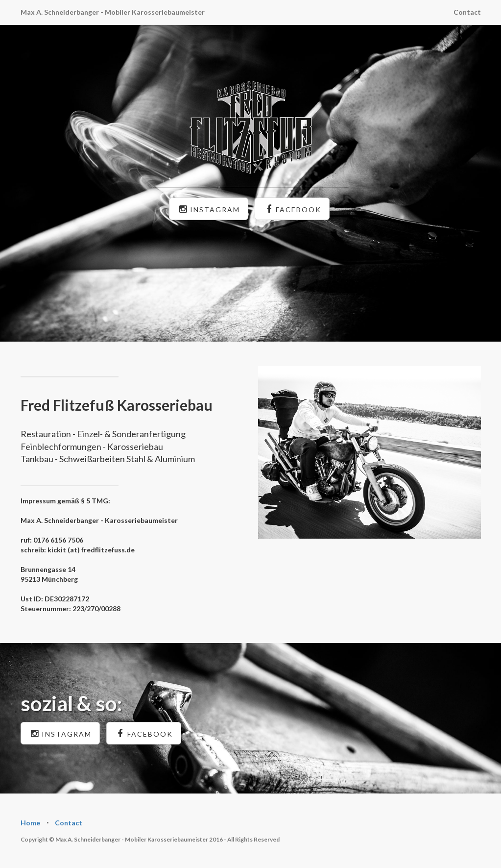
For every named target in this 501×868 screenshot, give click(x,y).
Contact (467, 12)
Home (30, 823)
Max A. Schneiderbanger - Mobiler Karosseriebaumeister (113, 12)
